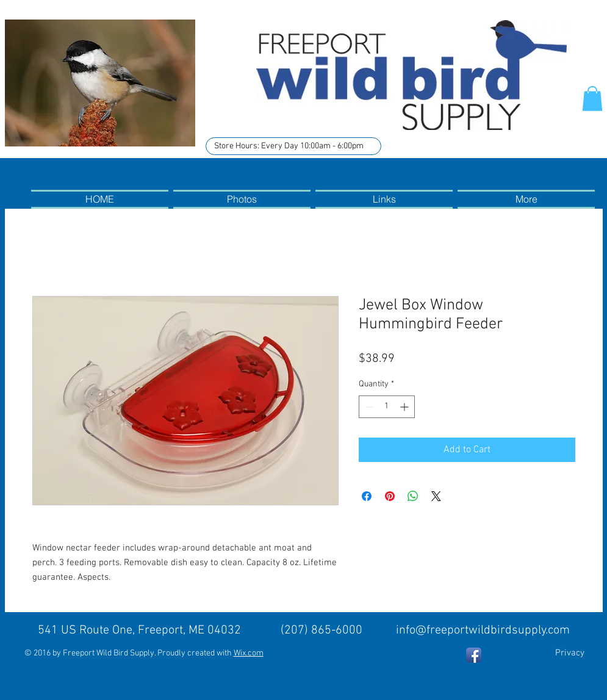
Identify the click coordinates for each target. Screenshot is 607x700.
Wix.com (249, 653)
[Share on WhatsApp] (413, 496)
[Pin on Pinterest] (390, 496)
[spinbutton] (387, 407)
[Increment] (405, 407)
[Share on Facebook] (367, 496)
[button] (592, 99)
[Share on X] (436, 496)
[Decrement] (368, 407)
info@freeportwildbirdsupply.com (483, 630)
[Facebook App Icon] (474, 655)
